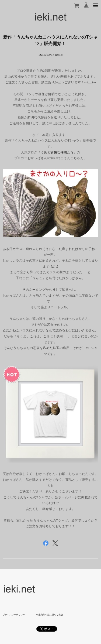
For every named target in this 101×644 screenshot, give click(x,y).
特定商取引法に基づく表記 (50, 615)
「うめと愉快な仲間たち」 (57, 152)
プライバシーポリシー (14, 615)
